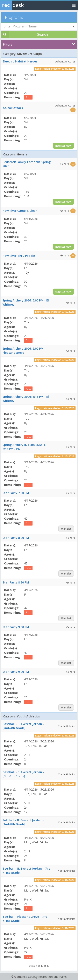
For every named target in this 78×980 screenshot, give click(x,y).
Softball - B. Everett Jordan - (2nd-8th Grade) (23, 822)
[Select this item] (73, 110)
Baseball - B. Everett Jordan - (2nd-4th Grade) (23, 726)
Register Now (63, 146)
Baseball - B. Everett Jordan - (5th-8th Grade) (23, 774)
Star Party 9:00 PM (16, 627)
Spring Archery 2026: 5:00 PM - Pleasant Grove (24, 351)
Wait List (66, 529)
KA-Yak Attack (13, 108)
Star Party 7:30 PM (16, 493)
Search (42, 34)
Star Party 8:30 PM (16, 582)
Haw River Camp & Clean (20, 211)
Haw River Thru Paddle (19, 256)
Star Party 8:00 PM (16, 538)
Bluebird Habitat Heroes (20, 61)
